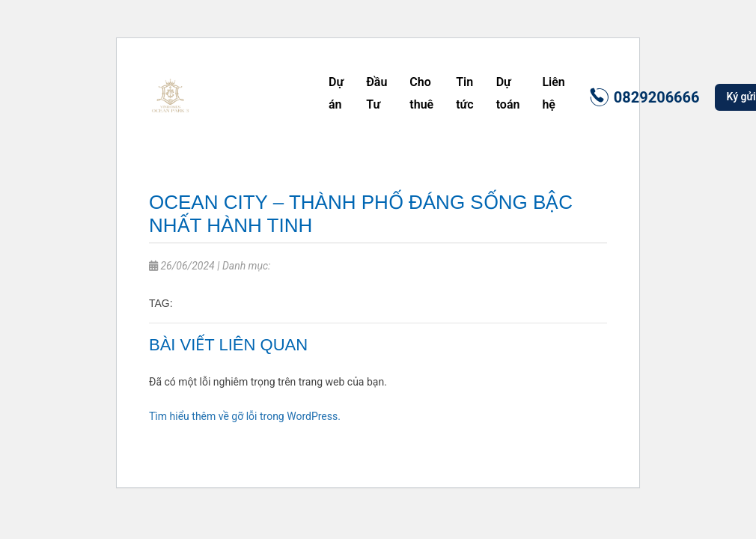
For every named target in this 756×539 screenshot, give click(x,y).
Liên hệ (553, 93)
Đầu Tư (377, 93)
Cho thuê (421, 93)
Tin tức (464, 93)
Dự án (336, 93)
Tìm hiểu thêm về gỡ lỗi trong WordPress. (245, 416)
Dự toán (508, 93)
